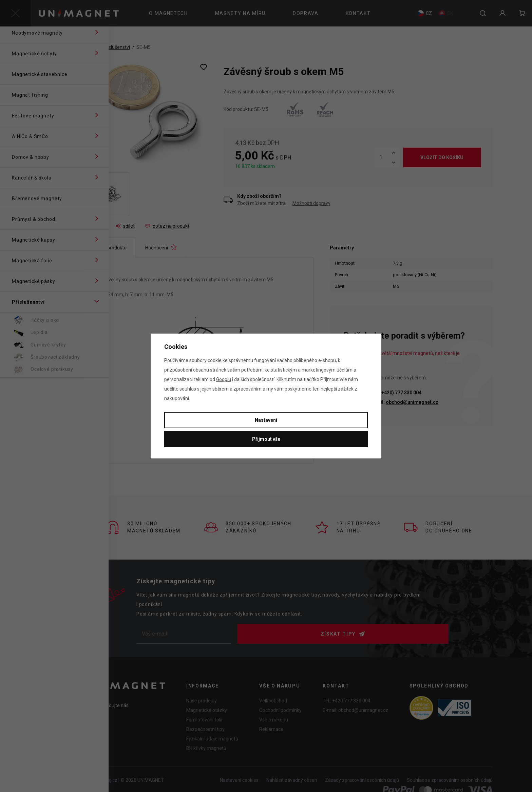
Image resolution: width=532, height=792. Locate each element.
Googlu (224, 379)
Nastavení (266, 420)
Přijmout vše (266, 439)
